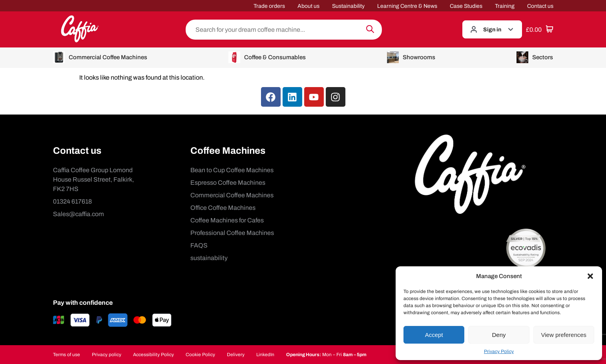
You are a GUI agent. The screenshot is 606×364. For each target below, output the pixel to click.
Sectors (535, 57)
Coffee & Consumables (267, 57)
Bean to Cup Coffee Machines (232, 170)
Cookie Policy (200, 355)
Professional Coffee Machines (232, 233)
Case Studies (466, 6)
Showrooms (411, 57)
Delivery (236, 355)
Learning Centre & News (407, 6)
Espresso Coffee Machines (228, 183)
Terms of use (67, 355)
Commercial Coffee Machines (100, 57)
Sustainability (348, 6)
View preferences (564, 335)
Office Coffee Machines (223, 208)
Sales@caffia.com (78, 214)
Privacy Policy (499, 351)
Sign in (492, 29)
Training (505, 6)
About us (308, 6)
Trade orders (269, 6)
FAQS (199, 245)
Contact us (540, 6)
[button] (590, 276)
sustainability (209, 258)
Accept (434, 335)
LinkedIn (265, 355)
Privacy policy (107, 355)
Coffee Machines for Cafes (227, 220)
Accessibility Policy (153, 355)
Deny (499, 335)
